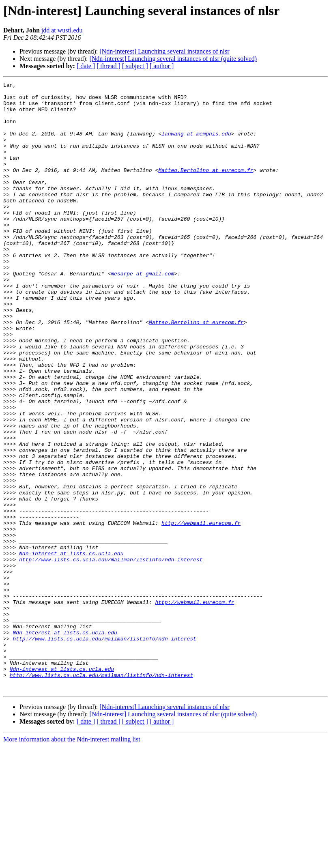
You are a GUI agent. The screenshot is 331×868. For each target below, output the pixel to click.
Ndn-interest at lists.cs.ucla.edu (71, 648)
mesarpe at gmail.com (142, 312)
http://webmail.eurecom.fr (201, 612)
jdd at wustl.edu (62, 30)
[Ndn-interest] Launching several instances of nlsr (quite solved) (173, 59)
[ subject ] (135, 66)
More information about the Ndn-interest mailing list (72, 861)
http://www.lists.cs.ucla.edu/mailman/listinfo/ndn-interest (111, 655)
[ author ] (162, 66)
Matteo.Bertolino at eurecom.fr (206, 188)
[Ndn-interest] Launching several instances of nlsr (164, 51)
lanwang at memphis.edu (196, 144)
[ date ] (86, 66)
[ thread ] (109, 66)
